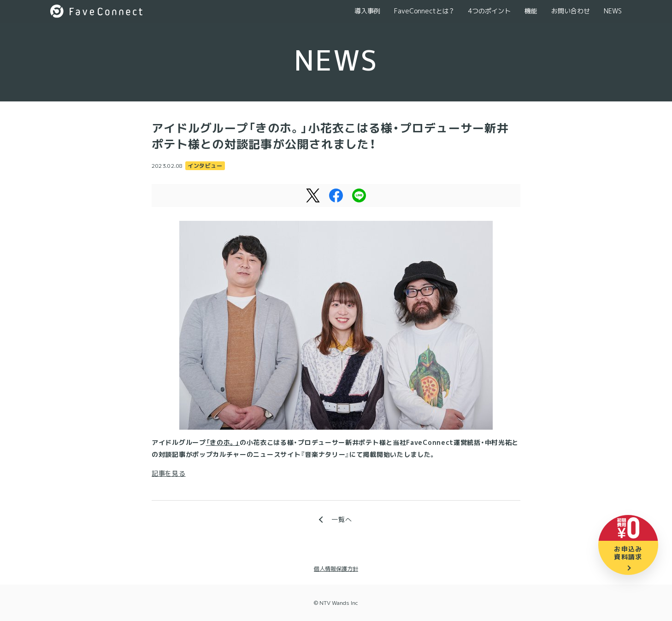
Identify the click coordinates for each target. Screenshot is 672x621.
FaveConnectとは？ (424, 11)
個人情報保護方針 (336, 569)
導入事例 (367, 11)
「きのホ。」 (223, 442)
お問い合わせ (571, 11)
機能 (531, 11)
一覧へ (342, 519)
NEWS (613, 11)
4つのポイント (489, 11)
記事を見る (169, 473)
